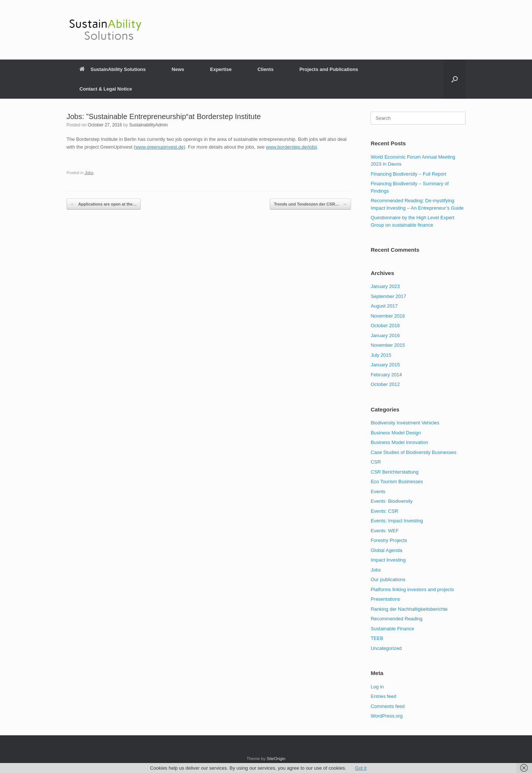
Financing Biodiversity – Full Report (408, 174)
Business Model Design (396, 433)
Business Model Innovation (399, 442)
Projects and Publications (329, 69)
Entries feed (383, 696)
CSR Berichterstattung (394, 472)
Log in (377, 687)
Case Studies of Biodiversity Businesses (413, 452)
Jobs (89, 173)
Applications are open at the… (104, 204)
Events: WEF (385, 531)
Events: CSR (384, 511)
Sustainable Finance (392, 629)
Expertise (221, 69)
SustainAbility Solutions (113, 69)
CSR (376, 462)
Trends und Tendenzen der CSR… (310, 204)
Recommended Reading (396, 619)
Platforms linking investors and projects (412, 589)
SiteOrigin (276, 759)
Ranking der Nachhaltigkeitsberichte (409, 609)
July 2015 (381, 355)
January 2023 (385, 286)
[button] (455, 79)
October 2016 (385, 326)
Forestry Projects (389, 540)
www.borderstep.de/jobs (292, 147)
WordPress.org (386, 716)
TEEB (377, 638)
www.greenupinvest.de (159, 147)
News (178, 69)
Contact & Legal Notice (106, 89)
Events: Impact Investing (397, 521)
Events (378, 491)
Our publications (388, 579)
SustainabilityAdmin (148, 125)
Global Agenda (386, 550)
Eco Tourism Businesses (397, 482)
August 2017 (384, 306)
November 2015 (388, 345)
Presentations (385, 599)
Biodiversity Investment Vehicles (405, 423)
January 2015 (385, 365)
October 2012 (385, 384)
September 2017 (388, 296)
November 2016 (388, 316)
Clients (265, 69)
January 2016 (385, 335)
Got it (361, 768)
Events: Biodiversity (391, 501)
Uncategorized (386, 648)
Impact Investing (388, 560)
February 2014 (386, 375)
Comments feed (388, 706)
